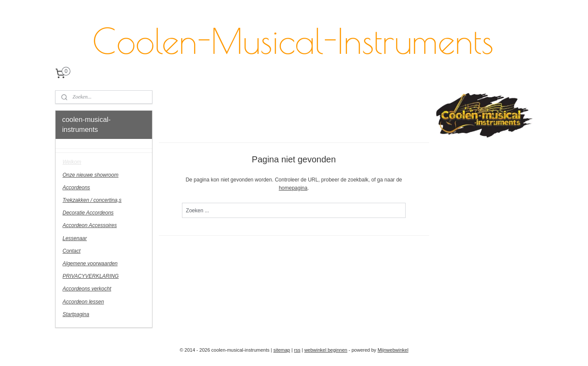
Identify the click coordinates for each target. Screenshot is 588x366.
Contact (71, 251)
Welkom (72, 162)
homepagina (293, 188)
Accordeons (76, 188)
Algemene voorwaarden (90, 264)
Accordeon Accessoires (90, 225)
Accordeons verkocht (87, 289)
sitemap (282, 350)
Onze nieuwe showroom (91, 175)
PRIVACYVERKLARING (91, 276)
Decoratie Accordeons (88, 213)
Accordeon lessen (83, 302)
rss (297, 350)
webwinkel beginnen (326, 350)
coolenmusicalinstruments (476, 149)
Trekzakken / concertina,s (92, 200)
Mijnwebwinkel (393, 350)
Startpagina (76, 314)
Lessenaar (75, 238)
